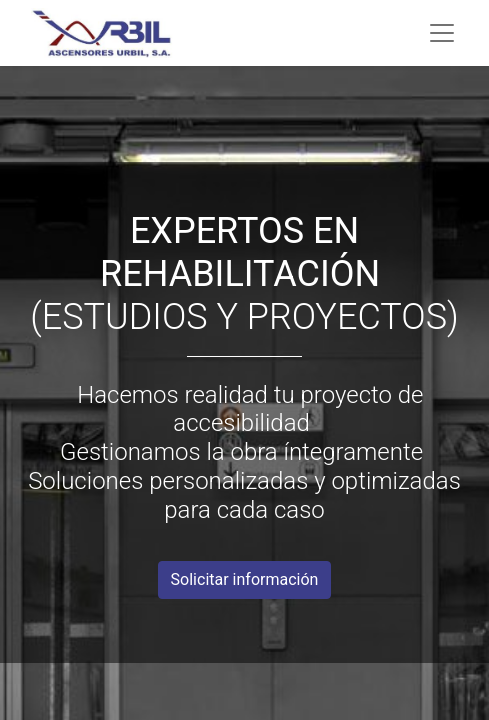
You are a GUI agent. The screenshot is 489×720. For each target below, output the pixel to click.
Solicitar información (245, 579)
